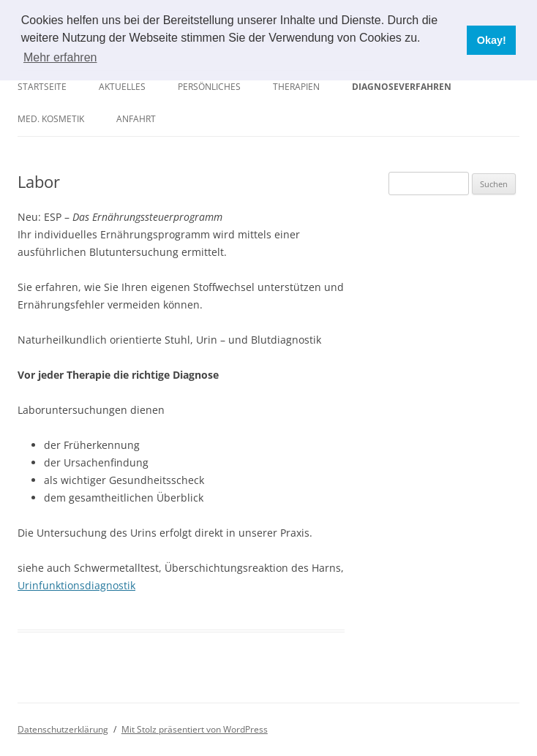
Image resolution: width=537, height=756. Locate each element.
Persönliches (209, 87)
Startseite (42, 87)
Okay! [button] (492, 40)
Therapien (296, 87)
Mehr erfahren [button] (60, 57)
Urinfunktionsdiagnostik (76, 585)
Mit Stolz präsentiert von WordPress (195, 729)
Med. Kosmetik (51, 119)
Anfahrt (136, 119)
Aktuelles (122, 87)
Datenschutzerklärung (63, 729)
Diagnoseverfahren (402, 87)
